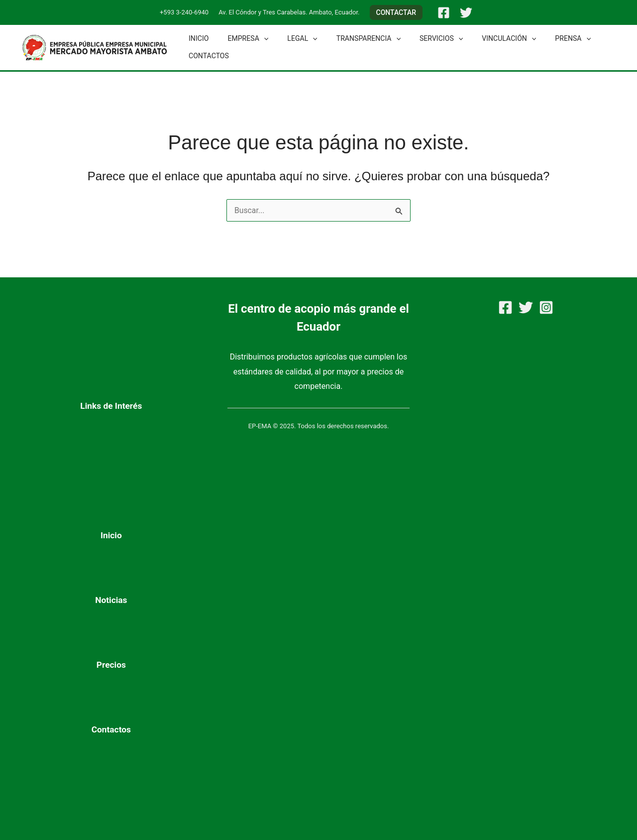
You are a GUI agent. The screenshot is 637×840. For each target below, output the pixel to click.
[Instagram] (546, 307)
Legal (290, 39)
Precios (111, 665)
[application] (256, 39)
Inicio (196, 38)
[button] (396, 12)
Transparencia (351, 39)
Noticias (111, 600)
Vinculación (482, 39)
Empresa (241, 39)
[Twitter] (466, 13)
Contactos (206, 56)
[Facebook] (444, 13)
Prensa (541, 39)
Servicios (419, 39)
